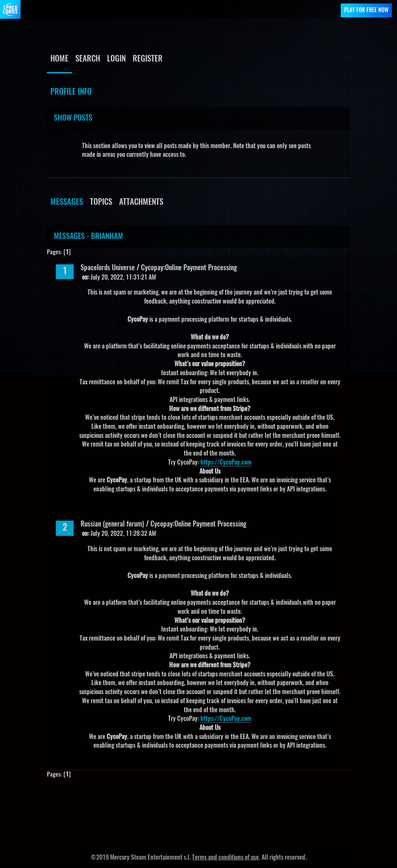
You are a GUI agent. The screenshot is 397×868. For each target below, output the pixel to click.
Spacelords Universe (108, 268)
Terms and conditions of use (225, 858)
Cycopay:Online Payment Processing (189, 268)
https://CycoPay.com (226, 463)
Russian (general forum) (112, 524)
